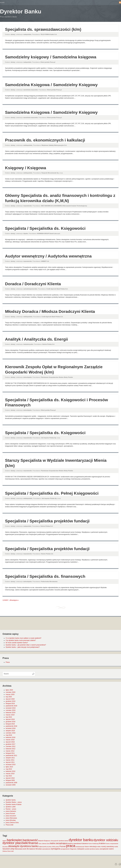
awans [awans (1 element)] (4, 841)
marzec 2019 (10, 715)
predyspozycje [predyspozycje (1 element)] (80, 847)
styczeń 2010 (10, 778)
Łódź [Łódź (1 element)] (12, 851)
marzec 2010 (10, 774)
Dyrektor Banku (21, 11)
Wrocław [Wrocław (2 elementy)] (39, 849)
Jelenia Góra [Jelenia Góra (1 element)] (46, 844)
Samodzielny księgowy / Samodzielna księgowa (51, 57)
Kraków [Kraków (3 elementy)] (102, 843)
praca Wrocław (11, 820)
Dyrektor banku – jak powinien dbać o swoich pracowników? (26, 645)
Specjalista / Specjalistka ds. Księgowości (45, 228)
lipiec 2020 (9, 690)
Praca (8, 662)
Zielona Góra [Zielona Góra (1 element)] (6, 851)
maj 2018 (9, 735)
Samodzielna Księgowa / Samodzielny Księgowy (51, 85)
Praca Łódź (10, 825)
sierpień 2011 (10, 758)
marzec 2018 (10, 740)
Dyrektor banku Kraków (14, 804)
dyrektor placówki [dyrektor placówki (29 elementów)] (15, 843)
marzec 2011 (10, 760)
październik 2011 (11, 756)
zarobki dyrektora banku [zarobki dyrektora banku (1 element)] (92, 849)
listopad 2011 (10, 753)
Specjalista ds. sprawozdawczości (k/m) (43, 29)
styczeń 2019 (10, 719)
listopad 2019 (10, 704)
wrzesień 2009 (11, 785)
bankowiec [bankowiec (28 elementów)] (14, 840)
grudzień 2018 (10, 722)
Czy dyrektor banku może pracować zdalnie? (21, 640)
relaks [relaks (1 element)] (99, 847)
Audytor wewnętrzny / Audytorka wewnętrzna (48, 256)
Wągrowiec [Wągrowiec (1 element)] (73, 849)
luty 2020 (9, 697)
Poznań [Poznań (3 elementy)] (63, 846)
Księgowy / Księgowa (26, 168)
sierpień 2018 (10, 731)
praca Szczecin (11, 816)
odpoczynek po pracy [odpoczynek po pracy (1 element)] (45, 847)
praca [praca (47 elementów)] (71, 846)
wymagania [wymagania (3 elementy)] (56, 849)
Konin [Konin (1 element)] (90, 844)
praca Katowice (11, 811)
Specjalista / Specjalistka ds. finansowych (45, 576)
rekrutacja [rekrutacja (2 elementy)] (93, 846)
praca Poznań (10, 814)
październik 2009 (11, 783)
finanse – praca (11, 809)
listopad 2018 (10, 724)
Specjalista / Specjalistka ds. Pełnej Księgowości (52, 493)
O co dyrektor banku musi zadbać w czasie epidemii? (24, 638)
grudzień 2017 (10, 744)
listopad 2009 (10, 780)
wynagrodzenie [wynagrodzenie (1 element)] (65, 849)
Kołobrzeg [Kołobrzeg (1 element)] (95, 844)
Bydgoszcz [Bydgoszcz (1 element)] (47, 841)
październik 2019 (11, 706)
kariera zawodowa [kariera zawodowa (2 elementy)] (74, 843)
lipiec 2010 (9, 767)
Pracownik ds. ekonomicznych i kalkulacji (45, 140)
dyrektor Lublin (11, 807)
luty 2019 (9, 717)
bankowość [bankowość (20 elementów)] (30, 840)
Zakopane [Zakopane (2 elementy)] (81, 849)
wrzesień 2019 (11, 708)
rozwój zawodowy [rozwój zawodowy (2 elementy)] (108, 846)
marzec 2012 (10, 751)
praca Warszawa (11, 818)
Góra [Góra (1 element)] (40, 844)
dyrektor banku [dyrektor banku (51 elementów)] (81, 840)
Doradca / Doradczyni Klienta (33, 284)
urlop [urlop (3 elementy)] (12, 849)
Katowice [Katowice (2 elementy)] (85, 843)
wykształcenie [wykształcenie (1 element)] (46, 849)
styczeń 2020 (10, 699)
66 (11, 600)
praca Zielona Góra (12, 823)
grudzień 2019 (10, 701)
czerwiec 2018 (11, 733)
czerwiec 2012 (11, 746)
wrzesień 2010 (11, 765)
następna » (15, 600)
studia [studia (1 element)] (116, 847)
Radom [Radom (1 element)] (87, 847)
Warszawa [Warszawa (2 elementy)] (19, 849)
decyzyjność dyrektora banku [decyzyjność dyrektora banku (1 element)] (60, 841)
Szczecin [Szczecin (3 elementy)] (6, 849)
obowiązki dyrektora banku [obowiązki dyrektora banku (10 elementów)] (23, 846)
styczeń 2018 (10, 742)
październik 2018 (11, 726)
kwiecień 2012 (10, 749)
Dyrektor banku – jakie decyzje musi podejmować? (23, 647)
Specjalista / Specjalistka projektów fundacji (47, 521)
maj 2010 (9, 769)
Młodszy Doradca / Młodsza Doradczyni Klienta (50, 311)
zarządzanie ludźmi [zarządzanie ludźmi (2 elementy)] (107, 849)
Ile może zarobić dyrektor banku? (17, 643)
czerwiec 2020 (11, 692)
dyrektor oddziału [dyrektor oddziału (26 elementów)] (106, 840)
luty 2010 (9, 776)
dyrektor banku (11, 800)
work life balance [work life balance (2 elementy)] (29, 849)
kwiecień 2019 (10, 713)
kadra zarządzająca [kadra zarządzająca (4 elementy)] (59, 843)
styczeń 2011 (10, 762)
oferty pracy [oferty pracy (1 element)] (56, 847)
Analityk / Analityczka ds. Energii (36, 339)
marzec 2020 (10, 695)
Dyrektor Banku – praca (14, 802)
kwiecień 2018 (10, 737)
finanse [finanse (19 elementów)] (33, 843)
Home (2, 3)
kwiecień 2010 (10, 771)
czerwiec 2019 (11, 710)
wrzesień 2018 (11, 728)
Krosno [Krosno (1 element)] (108, 844)
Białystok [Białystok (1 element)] (41, 841)
